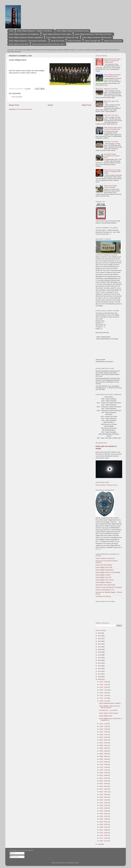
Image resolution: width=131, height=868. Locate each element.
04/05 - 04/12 (104, 805)
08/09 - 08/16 (104, 756)
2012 (100, 671)
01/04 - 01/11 (104, 841)
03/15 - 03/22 (104, 814)
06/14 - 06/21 (104, 778)
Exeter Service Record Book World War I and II (48, 44)
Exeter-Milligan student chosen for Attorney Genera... (110, 707)
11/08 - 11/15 (104, 701)
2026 (100, 633)
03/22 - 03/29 (104, 811)
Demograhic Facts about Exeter (106, 585)
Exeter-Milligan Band (106, 716)
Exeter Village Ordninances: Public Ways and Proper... (94, 34)
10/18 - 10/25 (104, 729)
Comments (14, 857)
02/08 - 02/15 (104, 827)
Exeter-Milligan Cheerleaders (105, 570)
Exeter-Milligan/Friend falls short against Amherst (112, 76)
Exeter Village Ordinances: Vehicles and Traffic (62, 37)
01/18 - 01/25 (104, 835)
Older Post (86, 105)
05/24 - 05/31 (104, 786)
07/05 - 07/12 (104, 770)
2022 (100, 644)
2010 (100, 677)
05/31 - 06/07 (104, 784)
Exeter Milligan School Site (104, 567)
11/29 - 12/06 (104, 693)
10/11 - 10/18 (104, 732)
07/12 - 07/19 (104, 767)
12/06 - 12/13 (104, 690)
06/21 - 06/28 (104, 775)
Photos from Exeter (74, 41)
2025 (100, 636)
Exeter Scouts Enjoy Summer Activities (111, 186)
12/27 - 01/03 (104, 682)
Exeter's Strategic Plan (93, 41)
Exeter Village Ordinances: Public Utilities (57, 34)
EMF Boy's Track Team (111, 142)
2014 (100, 666)
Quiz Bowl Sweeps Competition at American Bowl (112, 156)
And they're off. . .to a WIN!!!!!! (108, 710)
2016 (100, 660)
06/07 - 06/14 (104, 781)
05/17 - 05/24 (104, 789)
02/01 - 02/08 (104, 830)
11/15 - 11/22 (104, 698)
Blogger (77, 863)
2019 (100, 652)
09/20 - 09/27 (104, 740)
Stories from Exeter (58, 41)
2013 (100, 669)
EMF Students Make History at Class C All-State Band (113, 128)
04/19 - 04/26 (104, 800)
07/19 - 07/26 (104, 764)
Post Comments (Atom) (25, 109)
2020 (100, 649)
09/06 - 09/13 (104, 745)
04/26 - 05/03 (104, 797)
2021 (100, 647)
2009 (100, 679)
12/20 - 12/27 (104, 685)
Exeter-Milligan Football (103, 575)
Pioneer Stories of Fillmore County (106, 485)
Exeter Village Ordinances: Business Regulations (26, 37)
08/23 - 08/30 (104, 751)
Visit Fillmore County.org (103, 596)
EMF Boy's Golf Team (111, 89)
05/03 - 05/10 (104, 795)
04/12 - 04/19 (104, 803)
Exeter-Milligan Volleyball (103, 582)
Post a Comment (17, 97)
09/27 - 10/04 (104, 737)
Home (11, 31)
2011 (100, 674)
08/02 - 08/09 (104, 759)
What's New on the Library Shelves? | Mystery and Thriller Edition (112, 61)
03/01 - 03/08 (104, 819)
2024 (100, 639)
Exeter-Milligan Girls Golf (103, 577)
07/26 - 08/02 (104, 762)
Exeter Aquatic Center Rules (19, 44)
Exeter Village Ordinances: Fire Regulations (24, 34)
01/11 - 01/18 (104, 838)
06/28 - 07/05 (104, 773)
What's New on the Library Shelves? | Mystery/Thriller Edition (112, 172)
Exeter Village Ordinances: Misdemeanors (97, 37)
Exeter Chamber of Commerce (105, 558)
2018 (100, 655)
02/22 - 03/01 (104, 822)
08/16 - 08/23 (104, 754)
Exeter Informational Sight (104, 565)
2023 (100, 641)
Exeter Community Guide (113, 41)
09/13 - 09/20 (104, 743)
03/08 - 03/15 (104, 816)
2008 (100, 844)
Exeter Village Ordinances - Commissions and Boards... (28, 41)
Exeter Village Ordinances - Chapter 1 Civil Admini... (35, 31)
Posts (13, 853)
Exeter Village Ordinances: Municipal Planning (73, 31)
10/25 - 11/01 (104, 726)
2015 (100, 663)
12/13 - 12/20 (104, 687)
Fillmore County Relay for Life (105, 590)
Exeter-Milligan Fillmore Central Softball (108, 572)
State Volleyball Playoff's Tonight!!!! (110, 703)
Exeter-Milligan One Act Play (105, 580)
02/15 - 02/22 (104, 824)
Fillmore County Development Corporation (109, 587)
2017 (100, 658)
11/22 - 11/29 (104, 695)
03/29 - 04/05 (104, 808)
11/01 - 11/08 (104, 724)
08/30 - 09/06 (104, 748)
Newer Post (14, 105)
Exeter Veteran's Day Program (109, 713)
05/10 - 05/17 (104, 792)
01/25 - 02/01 (104, 833)
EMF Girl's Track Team (111, 115)
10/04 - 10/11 (104, 735)
